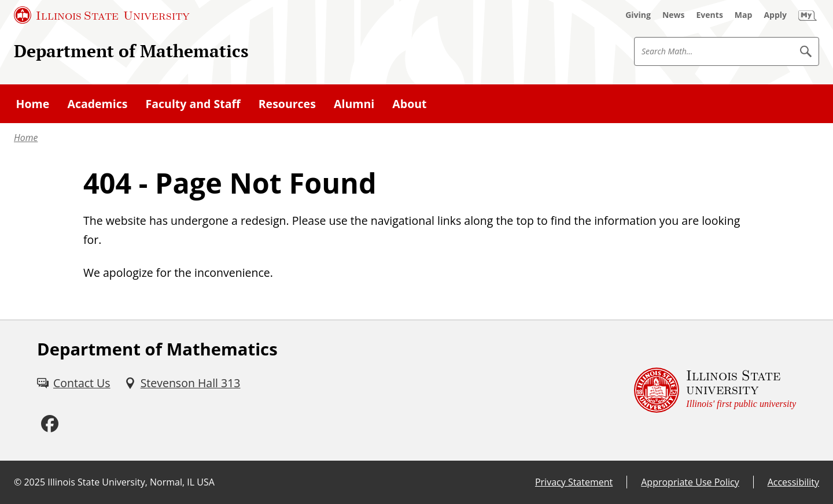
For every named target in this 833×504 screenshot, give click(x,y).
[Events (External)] (710, 15)
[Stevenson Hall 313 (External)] (183, 383)
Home (26, 138)
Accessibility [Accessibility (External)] (793, 482)
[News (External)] (674, 15)
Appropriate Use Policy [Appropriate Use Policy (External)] (690, 482)
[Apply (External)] (775, 15)
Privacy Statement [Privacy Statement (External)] (574, 482)
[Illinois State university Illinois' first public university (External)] (715, 390)
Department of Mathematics (131, 51)
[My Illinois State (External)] (808, 15)
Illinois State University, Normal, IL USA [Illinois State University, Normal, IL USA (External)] (131, 482)
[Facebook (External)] (50, 424)
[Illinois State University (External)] (102, 15)
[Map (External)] (744, 15)
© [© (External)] (18, 482)
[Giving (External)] (638, 15)
